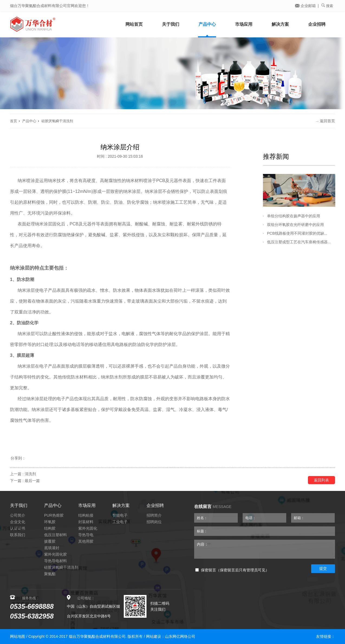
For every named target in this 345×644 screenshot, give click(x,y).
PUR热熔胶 (54, 515)
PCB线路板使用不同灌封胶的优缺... (297, 233)
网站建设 (154, 636)
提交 (323, 568)
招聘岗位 (154, 522)
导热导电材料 (56, 561)
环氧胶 (50, 522)
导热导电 (86, 535)
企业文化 (18, 522)
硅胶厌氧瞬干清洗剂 (57, 121)
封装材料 (86, 522)
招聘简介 (154, 515)
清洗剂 (30, 474)
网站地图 (18, 636)
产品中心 (207, 24)
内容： (265, 549)
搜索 (327, 6)
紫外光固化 (88, 528)
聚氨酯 (50, 574)
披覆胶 (50, 541)
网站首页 (134, 24)
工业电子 (120, 522)
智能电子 (120, 515)
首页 (14, 121)
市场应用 (244, 24)
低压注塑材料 (56, 535)
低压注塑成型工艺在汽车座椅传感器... (299, 242)
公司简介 (18, 515)
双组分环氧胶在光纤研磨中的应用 (295, 225)
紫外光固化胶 (56, 554)
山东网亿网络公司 (180, 636)
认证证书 (18, 528)
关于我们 (171, 24)
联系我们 (18, 535)
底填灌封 (52, 548)
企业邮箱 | (307, 6)
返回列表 (321, 480)
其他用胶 (86, 541)
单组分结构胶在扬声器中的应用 (294, 216)
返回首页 (325, 121)
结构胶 (50, 528)
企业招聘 (317, 24)
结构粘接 (86, 515)
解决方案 (280, 24)
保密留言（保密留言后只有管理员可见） (232, 570)
